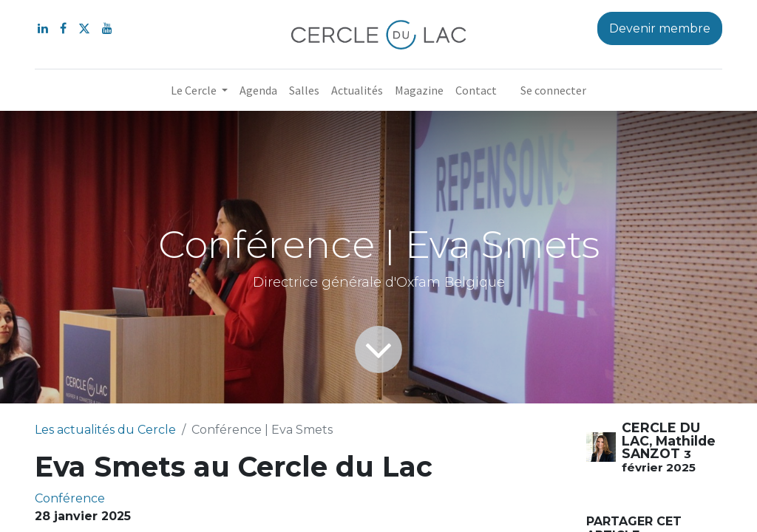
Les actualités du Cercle (105, 430)
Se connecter (553, 90)
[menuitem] (258, 90)
